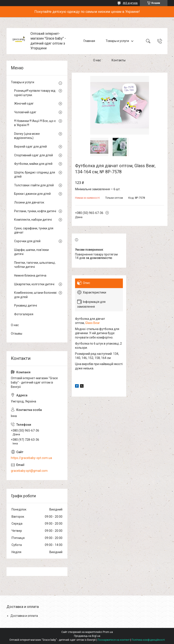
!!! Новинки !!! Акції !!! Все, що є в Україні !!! (35, 123)
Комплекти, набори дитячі (33, 220)
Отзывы (17, 334)
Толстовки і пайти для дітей (34, 185)
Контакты (119, 60)
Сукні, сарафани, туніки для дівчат (34, 230)
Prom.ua (108, 632)
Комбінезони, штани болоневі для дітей (35, 295)
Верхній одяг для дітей (30, 147)
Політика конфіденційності (148, 640)
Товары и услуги (117, 41)
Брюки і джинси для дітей (32, 194)
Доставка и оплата (24, 616)
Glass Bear (93, 323)
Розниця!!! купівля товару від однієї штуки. (35, 93)
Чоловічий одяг (25, 112)
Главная (89, 41)
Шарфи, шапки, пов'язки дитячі (31, 252)
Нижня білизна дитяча (30, 275)
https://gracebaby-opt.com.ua (31, 458)
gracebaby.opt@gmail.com (29, 471)
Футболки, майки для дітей (33, 164)
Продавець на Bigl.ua (87, 636)
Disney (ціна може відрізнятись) (27, 136)
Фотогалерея (24, 314)
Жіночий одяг (24, 103)
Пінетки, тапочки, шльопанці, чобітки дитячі (35, 265)
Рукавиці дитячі (26, 305)
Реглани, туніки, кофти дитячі (35, 211)
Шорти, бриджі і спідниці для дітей (35, 175)
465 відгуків (130, 3)
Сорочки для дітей (27, 241)
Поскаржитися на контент (114, 640)
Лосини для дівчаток (29, 202)
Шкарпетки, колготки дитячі (34, 284)
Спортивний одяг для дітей (33, 155)
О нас (97, 60)
